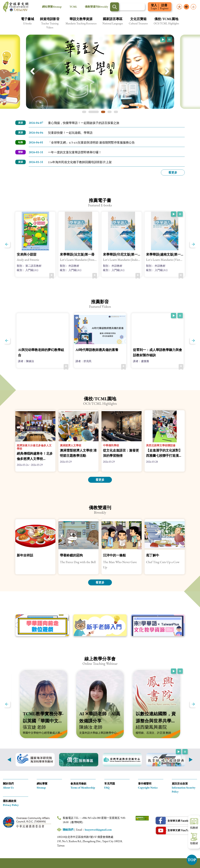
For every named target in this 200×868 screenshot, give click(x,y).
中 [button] (186, 7)
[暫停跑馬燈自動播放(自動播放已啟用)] (169, 40)
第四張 (110, 112)
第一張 (84, 112)
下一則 (191, 760)
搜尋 (115, 7)
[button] (27, 23)
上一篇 (7, 244)
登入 (154, 7)
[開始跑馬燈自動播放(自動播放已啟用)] (163, 40)
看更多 (173, 173)
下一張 (167, 72)
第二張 (94, 112)
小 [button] (193, 7)
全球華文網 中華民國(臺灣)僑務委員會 (16, 7)
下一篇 (193, 244)
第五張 (116, 112)
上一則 (9, 760)
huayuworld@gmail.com (98, 830)
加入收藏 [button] (52, 276)
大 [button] (179, 7)
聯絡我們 (68, 830)
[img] (100, 72)
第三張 (103, 112)
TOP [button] (192, 860)
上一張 (33, 72)
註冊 (164, 7)
